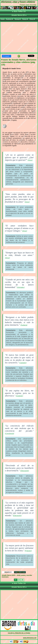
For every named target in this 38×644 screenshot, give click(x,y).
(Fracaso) (28, 551)
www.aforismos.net (30, 638)
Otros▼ (32, 19)
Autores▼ (9, 19)
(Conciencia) (10, 434)
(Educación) (25, 471)
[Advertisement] (19, 38)
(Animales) (21, 287)
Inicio (3, 19)
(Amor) (30, 160)
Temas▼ (18, 19)
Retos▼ (25, 19)
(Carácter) (23, 363)
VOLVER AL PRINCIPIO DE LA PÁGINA (19, 633)
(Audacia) (24, 325)
